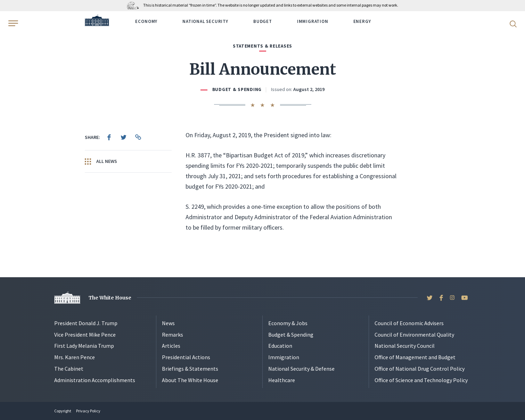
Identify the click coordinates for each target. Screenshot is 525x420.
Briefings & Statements (190, 369)
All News (101, 162)
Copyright (63, 411)
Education (280, 346)
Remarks (173, 335)
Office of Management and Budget (415, 357)
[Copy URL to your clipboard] (138, 137)
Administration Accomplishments (95, 380)
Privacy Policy (88, 411)
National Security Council (405, 346)
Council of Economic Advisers (409, 323)
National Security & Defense (301, 369)
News (168, 323)
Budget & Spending (237, 89)
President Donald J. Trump (86, 323)
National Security (205, 21)
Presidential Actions (186, 357)
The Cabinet (69, 369)
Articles (171, 346)
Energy (362, 21)
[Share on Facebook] (109, 137)
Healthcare (282, 380)
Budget (263, 21)
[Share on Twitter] (124, 137)
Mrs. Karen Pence (75, 357)
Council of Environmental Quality (414, 335)
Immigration (313, 21)
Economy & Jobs (288, 323)
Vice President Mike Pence (85, 335)
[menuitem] (109, 137)
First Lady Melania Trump (84, 346)
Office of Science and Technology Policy (421, 380)
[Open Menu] (13, 23)
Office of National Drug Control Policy (420, 369)
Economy (146, 21)
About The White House (190, 380)
